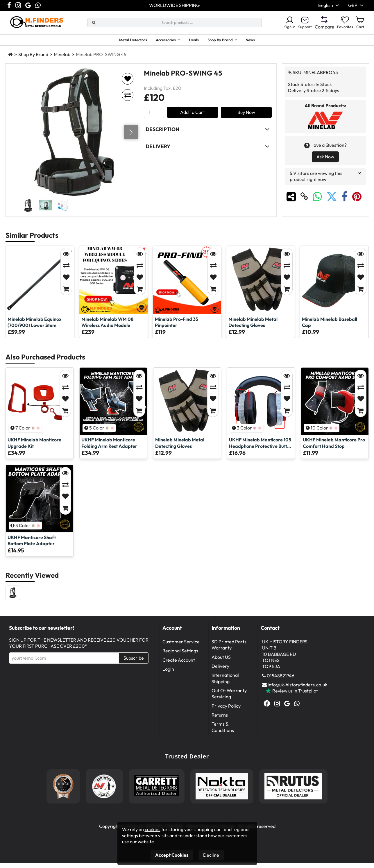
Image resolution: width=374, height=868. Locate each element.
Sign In (281, 23)
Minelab (62, 59)
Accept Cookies (172, 855)
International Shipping (225, 683)
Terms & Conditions (223, 732)
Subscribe (134, 663)
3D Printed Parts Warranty (229, 650)
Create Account (179, 665)
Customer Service (181, 647)
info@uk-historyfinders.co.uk (297, 690)
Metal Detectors (124, 41)
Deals (196, 41)
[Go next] (131, 137)
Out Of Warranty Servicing (229, 698)
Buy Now (246, 117)
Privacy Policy (226, 711)
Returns (220, 720)
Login (168, 674)
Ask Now (325, 162)
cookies (153, 829)
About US (221, 662)
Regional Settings (180, 656)
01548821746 (281, 681)
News (262, 41)
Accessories (162, 41)
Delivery (220, 671)
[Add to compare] (128, 100)
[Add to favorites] (128, 84)
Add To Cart (193, 117)
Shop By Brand (226, 41)
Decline (211, 855)
